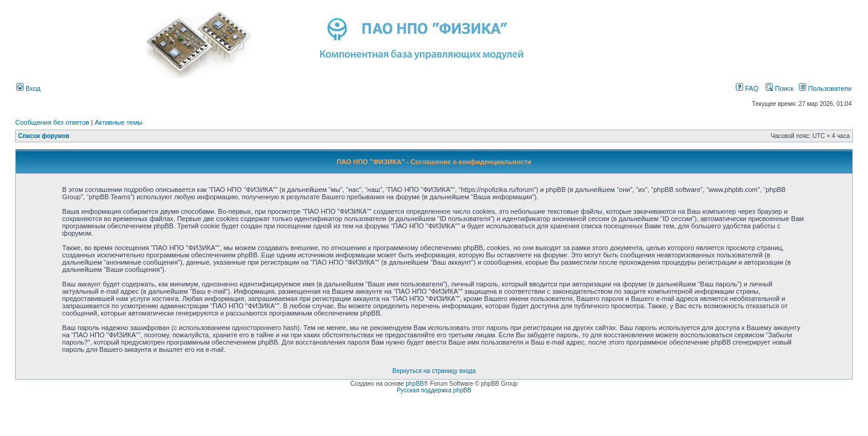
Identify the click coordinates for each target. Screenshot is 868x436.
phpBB (415, 384)
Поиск (780, 88)
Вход (28, 88)
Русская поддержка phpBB (434, 390)
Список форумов (44, 136)
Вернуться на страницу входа (434, 371)
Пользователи (825, 88)
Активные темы (119, 122)
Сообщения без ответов (52, 122)
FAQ (747, 88)
